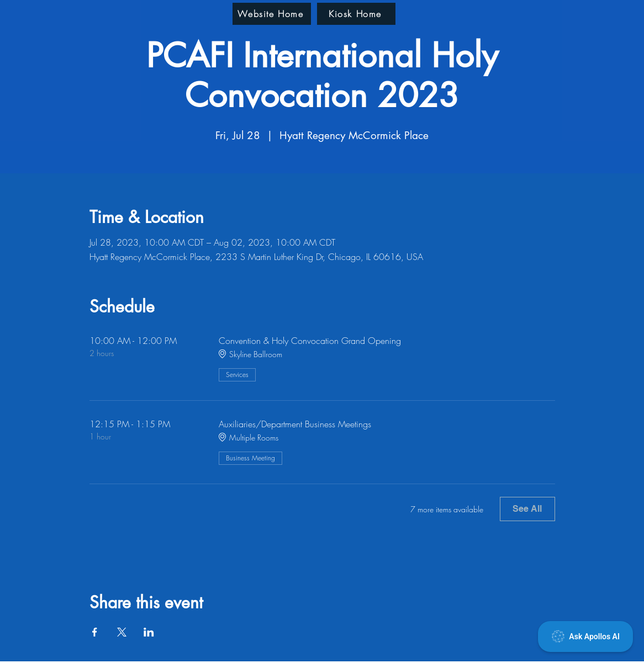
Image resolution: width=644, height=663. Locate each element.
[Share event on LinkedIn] (149, 632)
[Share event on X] (122, 632)
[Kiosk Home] (356, 14)
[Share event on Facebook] (95, 632)
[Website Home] (272, 14)
